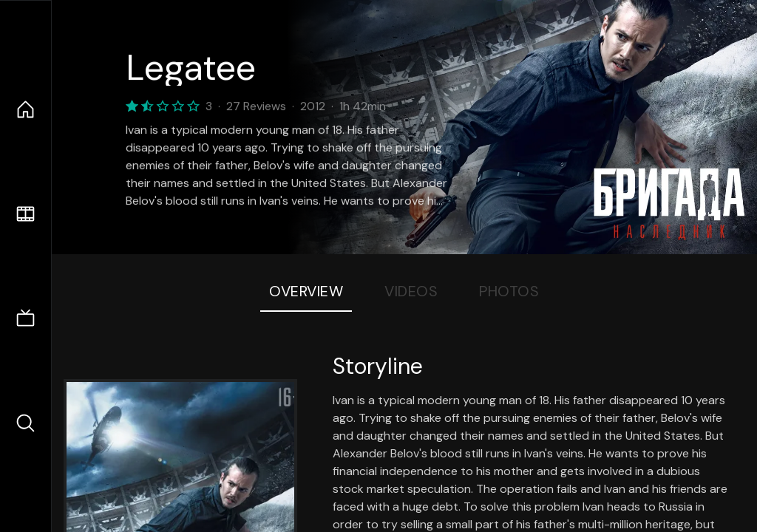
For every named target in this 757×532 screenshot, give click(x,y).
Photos (509, 291)
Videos (411, 291)
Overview (306, 291)
